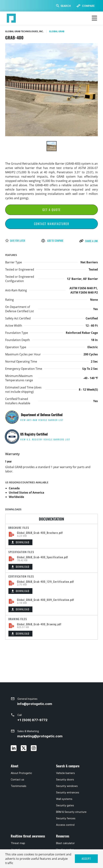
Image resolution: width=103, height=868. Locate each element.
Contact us (17, 780)
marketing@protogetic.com (40, 736)
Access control (65, 825)
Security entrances (68, 793)
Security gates (65, 805)
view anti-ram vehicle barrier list (42, 420)
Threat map (18, 843)
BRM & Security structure (71, 812)
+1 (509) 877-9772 (32, 720)
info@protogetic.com (35, 704)
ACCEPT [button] (86, 859)
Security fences (66, 818)
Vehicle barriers (65, 773)
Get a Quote (52, 210)
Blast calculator (65, 843)
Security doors (65, 780)
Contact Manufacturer (52, 224)
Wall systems (64, 799)
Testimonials (19, 786)
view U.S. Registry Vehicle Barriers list (45, 439)
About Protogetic (21, 773)
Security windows (67, 786)
